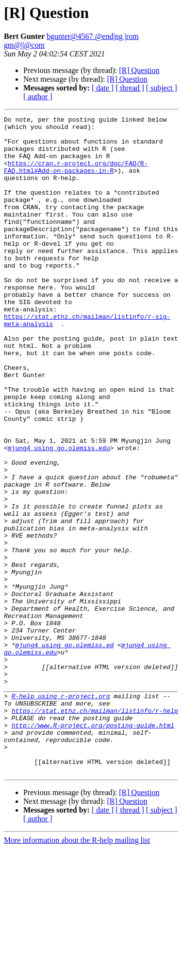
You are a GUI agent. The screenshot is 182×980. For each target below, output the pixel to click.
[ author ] (38, 97)
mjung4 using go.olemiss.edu (59, 515)
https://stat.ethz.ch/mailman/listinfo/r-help (95, 830)
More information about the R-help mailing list (77, 971)
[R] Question (139, 70)
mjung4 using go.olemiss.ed (64, 751)
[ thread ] (130, 88)
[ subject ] (162, 88)
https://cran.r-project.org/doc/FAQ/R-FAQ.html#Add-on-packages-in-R (76, 178)
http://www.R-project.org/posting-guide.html (93, 848)
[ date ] (103, 88)
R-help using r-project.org (61, 813)
